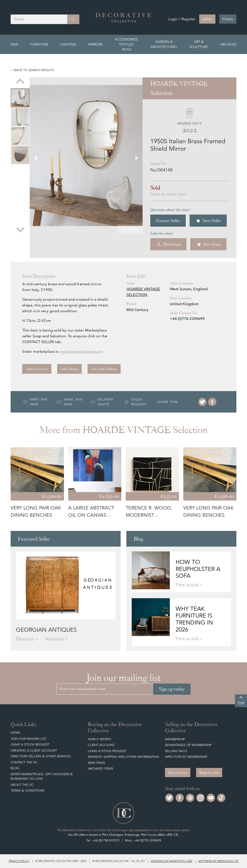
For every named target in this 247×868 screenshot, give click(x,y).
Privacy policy (19, 861)
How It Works (99, 739)
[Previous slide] (20, 82)
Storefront (54, 639)
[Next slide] (20, 229)
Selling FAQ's (176, 751)
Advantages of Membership (188, 745)
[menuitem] (20, 98)
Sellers (207, 19)
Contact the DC (24, 762)
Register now (209, 773)
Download (168, 244)
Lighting (68, 44)
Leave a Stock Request (30, 744)
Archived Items (100, 769)
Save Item (208, 244)
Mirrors (96, 44)
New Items (96, 763)
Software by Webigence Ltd (218, 861)
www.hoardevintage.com (81, 351)
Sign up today (172, 689)
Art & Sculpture (199, 44)
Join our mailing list (28, 739)
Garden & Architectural (164, 44)
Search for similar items (168, 194)
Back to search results (34, 70)
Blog (15, 768)
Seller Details (69, 369)
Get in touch (178, 773)
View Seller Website (104, 369)
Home (15, 733)
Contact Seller (168, 220)
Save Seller (208, 221)
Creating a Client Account (34, 750)
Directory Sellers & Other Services (41, 756)
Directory (25, 639)
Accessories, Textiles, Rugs (127, 44)
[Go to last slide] (38, 156)
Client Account (101, 745)
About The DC (22, 785)
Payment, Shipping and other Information (123, 757)
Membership (175, 739)
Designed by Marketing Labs (172, 861)
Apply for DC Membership (186, 757)
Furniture (39, 44)
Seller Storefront (37, 369)
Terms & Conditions (27, 790)
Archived (228, 44)
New (14, 44)
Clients (228, 19)
